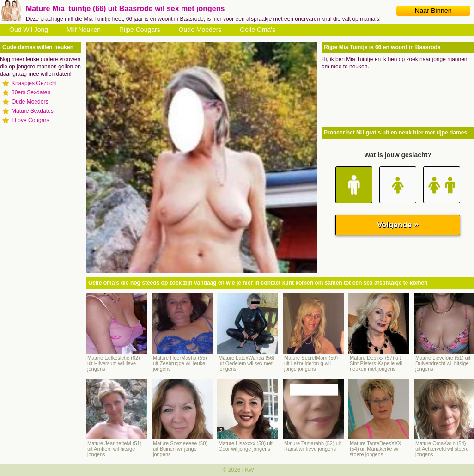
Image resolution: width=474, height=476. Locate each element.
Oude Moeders (200, 30)
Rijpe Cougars (140, 30)
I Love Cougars (30, 120)
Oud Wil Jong (29, 30)
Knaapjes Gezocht (34, 83)
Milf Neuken (84, 30)
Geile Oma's (258, 30)
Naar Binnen (433, 11)
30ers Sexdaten (31, 92)
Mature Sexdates (33, 111)
